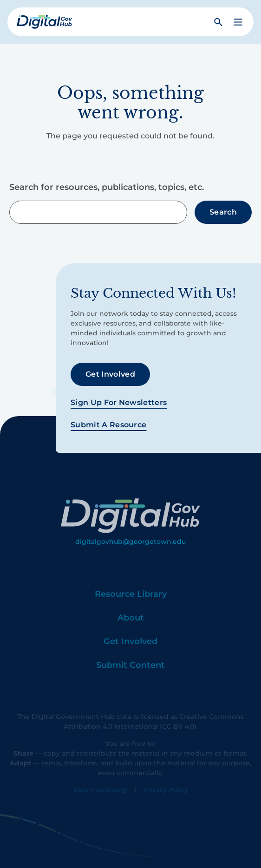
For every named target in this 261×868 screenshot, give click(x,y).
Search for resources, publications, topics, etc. (107, 187)
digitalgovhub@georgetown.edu (130, 552)
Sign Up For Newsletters (119, 402)
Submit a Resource (108, 425)
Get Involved (110, 374)
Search (223, 212)
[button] (238, 22)
